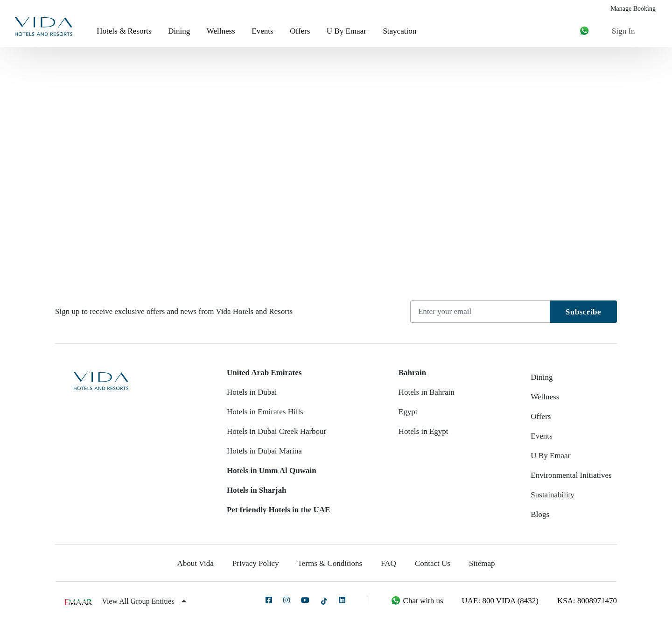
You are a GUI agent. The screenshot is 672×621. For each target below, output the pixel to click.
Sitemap (482, 563)
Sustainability (553, 495)
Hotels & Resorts (124, 31)
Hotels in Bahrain (427, 392)
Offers (300, 31)
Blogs (540, 514)
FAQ (388, 563)
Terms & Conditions (330, 563)
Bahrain (413, 373)
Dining (179, 31)
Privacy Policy (256, 563)
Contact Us (433, 563)
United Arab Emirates (264, 373)
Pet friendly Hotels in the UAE (278, 510)
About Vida (195, 563)
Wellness (221, 31)
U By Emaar (346, 31)
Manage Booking (633, 9)
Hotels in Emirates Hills (265, 412)
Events (262, 31)
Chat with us (417, 601)
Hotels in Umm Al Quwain (272, 471)
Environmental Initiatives (571, 475)
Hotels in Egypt (423, 431)
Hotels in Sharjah (257, 490)
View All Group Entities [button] (144, 601)
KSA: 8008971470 (587, 601)
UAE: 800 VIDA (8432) (500, 601)
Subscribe (583, 312)
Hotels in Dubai (252, 392)
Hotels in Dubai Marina (264, 451)
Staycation (399, 31)
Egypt (408, 412)
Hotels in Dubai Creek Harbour (276, 431)
